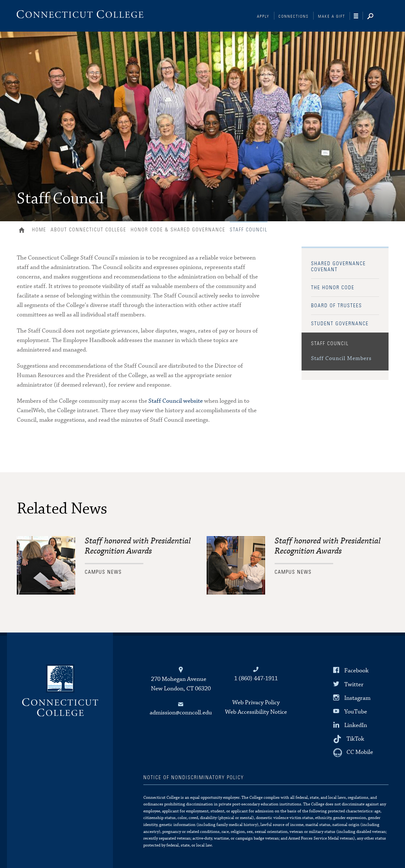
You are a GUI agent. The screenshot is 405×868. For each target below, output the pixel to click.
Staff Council (330, 344)
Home (23, 231)
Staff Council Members (341, 359)
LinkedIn (356, 725)
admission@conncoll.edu (181, 713)
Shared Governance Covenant (338, 267)
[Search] (375, 17)
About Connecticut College (88, 230)
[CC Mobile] (353, 753)
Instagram (357, 698)
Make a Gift (332, 17)
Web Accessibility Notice (256, 712)
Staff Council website (176, 401)
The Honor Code (333, 288)
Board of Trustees (336, 306)
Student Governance (340, 324)
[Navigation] (358, 16)
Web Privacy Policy (256, 703)
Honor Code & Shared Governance (178, 230)
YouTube (356, 712)
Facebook (356, 671)
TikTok (355, 739)
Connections (294, 17)
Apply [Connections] (263, 17)
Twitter (354, 684)
